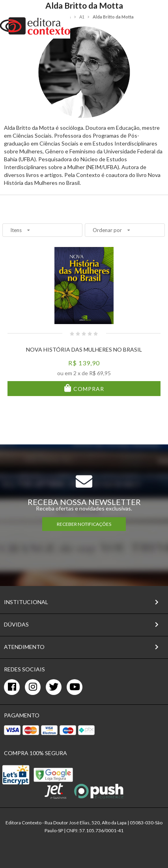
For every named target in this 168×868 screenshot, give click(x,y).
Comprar (88, 389)
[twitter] (54, 687)
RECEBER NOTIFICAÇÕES (84, 524)
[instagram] (33, 687)
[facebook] (12, 687)
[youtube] (75, 687)
